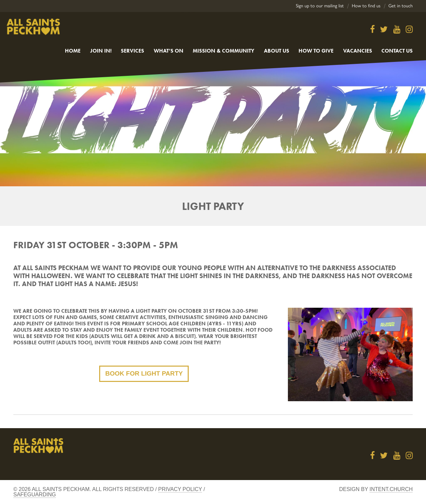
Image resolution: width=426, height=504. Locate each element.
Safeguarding (35, 495)
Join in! (101, 51)
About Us (277, 51)
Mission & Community (223, 51)
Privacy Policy (180, 489)
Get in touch (401, 6)
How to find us (366, 6)
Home (73, 51)
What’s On (169, 51)
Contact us (397, 51)
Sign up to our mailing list (320, 6)
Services (132, 51)
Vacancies (358, 51)
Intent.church (391, 489)
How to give (316, 51)
